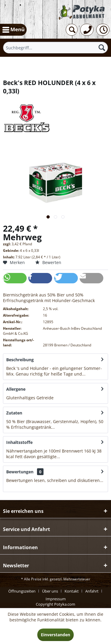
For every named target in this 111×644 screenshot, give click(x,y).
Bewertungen (20, 472)
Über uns (50, 591)
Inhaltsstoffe (19, 442)
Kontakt (72, 591)
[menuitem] (13, 30)
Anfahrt (92, 591)
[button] (15, 278)
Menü (13, 29)
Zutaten (14, 413)
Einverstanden (55, 635)
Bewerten (48, 262)
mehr (91, 374)
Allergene (16, 389)
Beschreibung (20, 360)
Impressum (56, 599)
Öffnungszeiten (22, 591)
